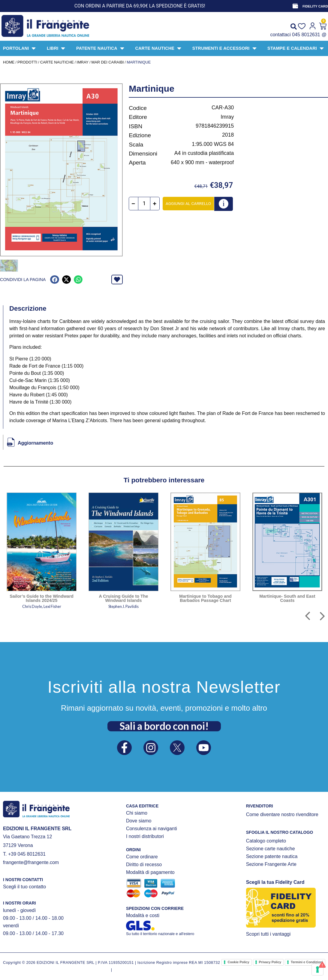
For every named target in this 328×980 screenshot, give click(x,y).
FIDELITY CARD (315, 6)
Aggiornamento (35, 443)
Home (9, 62)
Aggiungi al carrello (188, 203)
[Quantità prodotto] (144, 204)
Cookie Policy (238, 962)
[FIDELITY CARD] (295, 6)
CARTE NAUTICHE (57, 62)
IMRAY (83, 62)
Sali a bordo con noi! (164, 726)
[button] (54, 280)
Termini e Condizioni (307, 962)
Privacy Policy (270, 962)
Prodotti (27, 62)
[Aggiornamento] (11, 442)
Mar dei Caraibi (107, 62)
